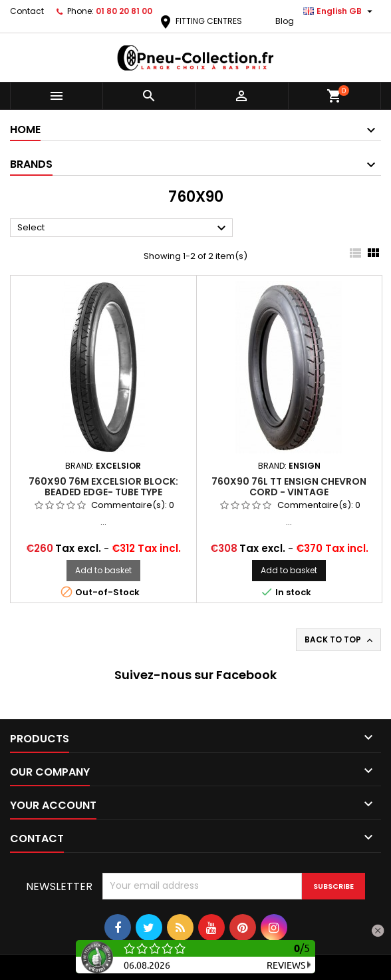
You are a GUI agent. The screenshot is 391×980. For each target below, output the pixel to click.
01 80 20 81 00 (124, 11)
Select (123, 228)
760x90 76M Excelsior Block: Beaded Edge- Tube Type (103, 487)
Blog (285, 21)
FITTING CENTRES (200, 21)
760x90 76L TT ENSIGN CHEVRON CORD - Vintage (289, 487)
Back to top (340, 640)
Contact (27, 11)
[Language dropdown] (339, 11)
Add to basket (103, 570)
